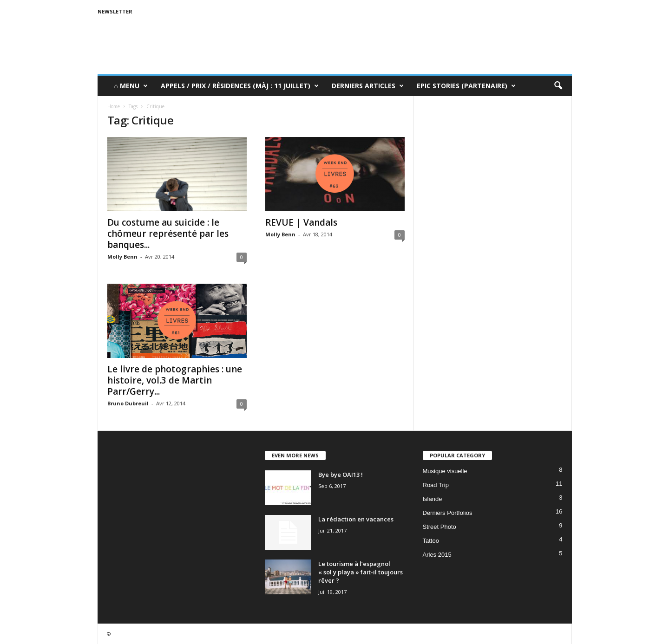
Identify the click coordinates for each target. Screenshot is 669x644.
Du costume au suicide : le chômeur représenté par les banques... (168, 234)
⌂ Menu (131, 86)
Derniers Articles (368, 86)
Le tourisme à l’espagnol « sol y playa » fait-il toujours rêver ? (361, 572)
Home (114, 106)
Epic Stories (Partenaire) (466, 86)
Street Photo (439, 527)
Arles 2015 (437, 555)
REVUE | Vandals (301, 222)
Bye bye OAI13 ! (341, 475)
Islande (433, 499)
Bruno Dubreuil (128, 403)
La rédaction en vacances (356, 519)
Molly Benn (122, 257)
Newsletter (115, 11)
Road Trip (436, 485)
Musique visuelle (445, 471)
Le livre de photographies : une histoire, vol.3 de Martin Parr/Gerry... (175, 380)
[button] (558, 86)
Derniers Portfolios (448, 513)
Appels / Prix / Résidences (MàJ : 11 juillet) (240, 86)
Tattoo (431, 541)
